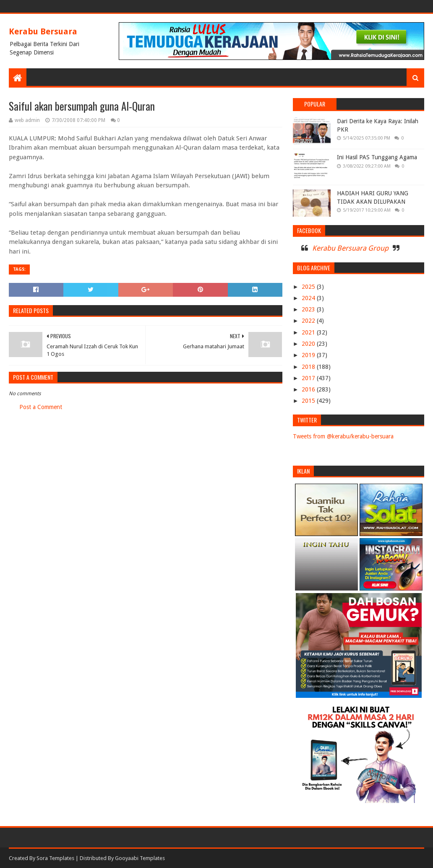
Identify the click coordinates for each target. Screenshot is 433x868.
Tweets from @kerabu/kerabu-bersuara (343, 436)
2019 (309, 355)
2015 (309, 401)
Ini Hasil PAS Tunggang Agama (377, 157)
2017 (309, 378)
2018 (309, 367)
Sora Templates (55, 858)
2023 (309, 309)
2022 (309, 321)
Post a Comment (41, 407)
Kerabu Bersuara (43, 31)
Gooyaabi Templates (140, 858)
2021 (309, 332)
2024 (309, 298)
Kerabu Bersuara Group (350, 248)
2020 (309, 344)
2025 (309, 287)
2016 (309, 389)
